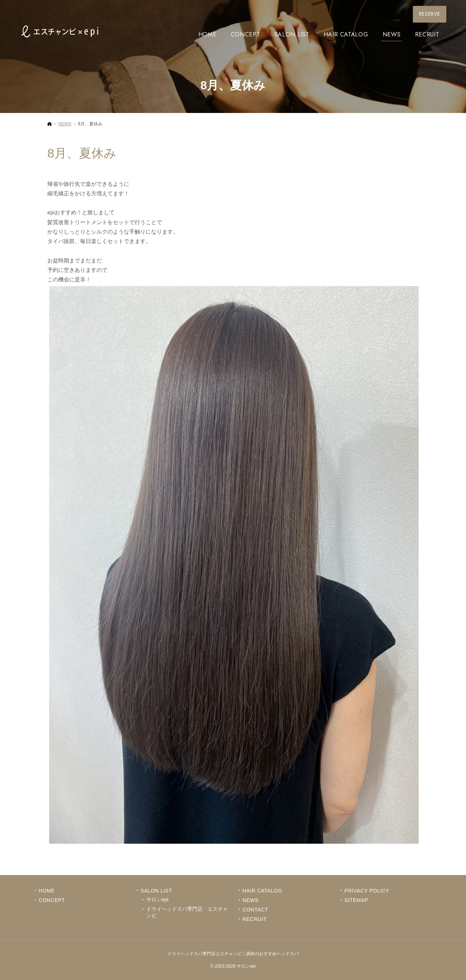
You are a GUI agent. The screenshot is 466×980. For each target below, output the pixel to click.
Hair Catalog (262, 891)
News (250, 900)
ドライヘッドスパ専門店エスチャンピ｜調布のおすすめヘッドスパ (233, 954)
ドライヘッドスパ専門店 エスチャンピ (187, 912)
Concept (52, 900)
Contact (255, 910)
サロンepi (157, 899)
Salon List (156, 891)
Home (47, 891)
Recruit (254, 919)
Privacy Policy (367, 891)
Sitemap (356, 900)
